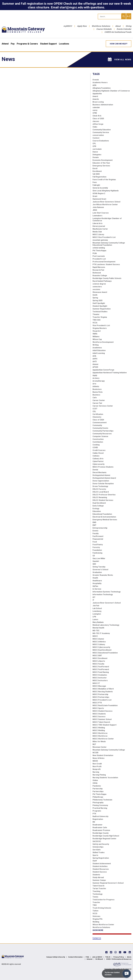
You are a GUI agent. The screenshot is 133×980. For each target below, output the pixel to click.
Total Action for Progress (103, 900)
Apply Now (82, 26)
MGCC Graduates (100, 675)
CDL (94, 411)
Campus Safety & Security (56, 957)
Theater (96, 314)
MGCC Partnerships (101, 697)
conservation (98, 135)
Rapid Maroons (99, 267)
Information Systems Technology (107, 592)
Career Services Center (103, 406)
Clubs (95, 127)
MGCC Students (99, 714)
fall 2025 (96, 174)
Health (95, 578)
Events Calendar (124, 29)
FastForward (98, 536)
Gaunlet (96, 561)
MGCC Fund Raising (101, 672)
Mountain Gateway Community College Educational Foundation (109, 244)
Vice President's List (101, 325)
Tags (96, 74)
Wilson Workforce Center (103, 925)
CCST (95, 409)
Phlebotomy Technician (102, 800)
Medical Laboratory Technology (106, 625)
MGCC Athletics (99, 642)
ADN (94, 85)
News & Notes (98, 758)
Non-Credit (97, 764)
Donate (96, 157)
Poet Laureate (99, 256)
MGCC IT (96, 683)
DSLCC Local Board (101, 492)
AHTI (95, 362)
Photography (98, 803)
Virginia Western (100, 328)
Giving (128, 26)
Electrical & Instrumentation (104, 517)
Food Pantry (98, 545)
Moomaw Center (100, 747)
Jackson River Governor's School (107, 603)
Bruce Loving (98, 102)
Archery (96, 378)
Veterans (96, 916)
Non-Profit (97, 766)
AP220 (95, 367)
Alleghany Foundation (102, 88)
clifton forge (98, 124)
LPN (94, 617)
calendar (96, 107)
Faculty (96, 533)
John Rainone (98, 207)
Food (95, 542)
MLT (94, 744)
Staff (95, 861)
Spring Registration (101, 858)
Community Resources (102, 434)
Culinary (96, 456)
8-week (96, 80)
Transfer (96, 902)
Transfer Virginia (100, 317)
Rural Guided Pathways (102, 281)
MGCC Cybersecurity (101, 647)
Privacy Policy (119, 957)
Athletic (96, 386)
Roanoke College (100, 276)
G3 (94, 556)
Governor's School (100, 570)
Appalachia (97, 94)
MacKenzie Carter (100, 229)
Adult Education (99, 350)
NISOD (95, 761)
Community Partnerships (103, 431)
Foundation (97, 550)
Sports (95, 855)
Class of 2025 (98, 119)
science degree (99, 284)
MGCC (95, 636)
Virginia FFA (97, 919)
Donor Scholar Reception (103, 484)
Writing (96, 345)
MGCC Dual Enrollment (102, 650)
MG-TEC (96, 631)
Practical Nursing (100, 808)
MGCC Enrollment (100, 658)
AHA (94, 356)
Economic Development (103, 160)
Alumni (95, 364)
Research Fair (98, 270)
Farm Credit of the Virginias (104, 180)
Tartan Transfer (99, 889)
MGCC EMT (97, 656)
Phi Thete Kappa (99, 794)
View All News (120, 59)
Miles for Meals (99, 742)
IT (93, 600)
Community (97, 425)
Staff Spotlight (99, 303)
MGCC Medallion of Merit (103, 689)
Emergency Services (101, 166)
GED (94, 564)
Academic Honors (100, 82)
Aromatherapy (99, 381)
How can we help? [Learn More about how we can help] (119, 44)
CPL (94, 144)
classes (96, 121)
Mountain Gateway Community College (109, 750)
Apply (95, 375)
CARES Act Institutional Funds (118, 32)
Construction (98, 439)
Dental (95, 470)
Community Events (100, 428)
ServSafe (97, 850)
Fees (95, 182)
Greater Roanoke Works (103, 575)
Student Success (100, 872)
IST (94, 597)
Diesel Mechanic (99, 472)
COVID (95, 448)
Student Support (48, 44)
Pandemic (97, 786)
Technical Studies (100, 312)
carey (95, 110)
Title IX (108, 957)
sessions (96, 289)
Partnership (98, 789)
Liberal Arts (97, 223)
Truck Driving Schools (102, 908)
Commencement (100, 423)
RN (94, 822)
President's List (99, 259)
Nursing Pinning (99, 775)
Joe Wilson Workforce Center (105, 205)
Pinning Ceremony (100, 805)
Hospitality (97, 583)
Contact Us (97, 938)
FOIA (87, 957)
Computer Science (100, 436)
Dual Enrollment (99, 503)
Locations (64, 44)
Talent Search (98, 886)
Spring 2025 (97, 301)
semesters (97, 287)
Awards (96, 99)
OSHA (95, 783)
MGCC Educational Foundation (105, 653)
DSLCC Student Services (103, 500)
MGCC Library (98, 234)
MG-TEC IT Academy (101, 633)
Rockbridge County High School (106, 836)
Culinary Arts (98, 459)
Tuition (95, 911)
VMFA (95, 334)
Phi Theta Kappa (99, 251)
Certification (98, 414)
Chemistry (97, 417)
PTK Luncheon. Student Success (106, 264)
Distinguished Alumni (101, 475)
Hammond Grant (99, 199)
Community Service (101, 132)
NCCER (95, 753)
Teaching (96, 891)
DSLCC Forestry (99, 489)
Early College (98, 506)
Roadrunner (97, 825)
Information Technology (103, 595)
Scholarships (98, 847)
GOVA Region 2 (99, 193)
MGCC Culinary (99, 644)
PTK (94, 814)
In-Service (97, 589)
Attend (5, 44)
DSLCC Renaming (100, 497)
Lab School (97, 608)
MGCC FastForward (101, 667)
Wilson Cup (97, 339)
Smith (95, 295)
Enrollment (97, 171)
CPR (94, 146)
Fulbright (96, 185)
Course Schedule (104, 29)
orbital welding (99, 248)
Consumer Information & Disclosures (118, 969)
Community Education (102, 130)
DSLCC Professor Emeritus (104, 495)
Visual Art (97, 331)
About (118, 26)
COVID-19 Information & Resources (119, 959)
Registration (98, 819)
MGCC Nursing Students (103, 692)
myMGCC (68, 26)
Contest (96, 138)
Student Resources (101, 869)
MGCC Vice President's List (104, 237)
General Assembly (100, 188)
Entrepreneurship (100, 528)
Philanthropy (98, 797)
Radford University (100, 816)
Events (95, 531)
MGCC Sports (98, 708)
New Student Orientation (103, 755)
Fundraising (97, 553)
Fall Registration (99, 177)
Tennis (95, 897)
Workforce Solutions (101, 26)
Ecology (96, 509)
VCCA (95, 323)
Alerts (129, 957)
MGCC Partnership (100, 694)
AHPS (95, 359)
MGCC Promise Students (103, 467)
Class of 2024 (98, 420)
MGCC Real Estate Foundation (105, 705)
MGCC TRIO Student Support (104, 725)
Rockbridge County (101, 833)
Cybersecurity (98, 464)
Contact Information (75, 957)
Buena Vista (97, 392)
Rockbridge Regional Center (104, 839)
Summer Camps (99, 880)
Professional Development (104, 262)
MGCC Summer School (102, 719)
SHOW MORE (98, 930)
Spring (95, 298)
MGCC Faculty (98, 664)
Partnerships (98, 791)
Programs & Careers (27, 44)
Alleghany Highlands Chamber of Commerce (111, 91)
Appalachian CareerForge (103, 370)
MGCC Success (99, 717)
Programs (97, 811)
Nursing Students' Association (105, 778)
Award (95, 96)
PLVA (95, 253)
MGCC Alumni (98, 639)
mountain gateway (100, 240)
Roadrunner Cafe (100, 828)
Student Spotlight (100, 306)
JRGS (95, 210)
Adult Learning (99, 353)
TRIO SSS (96, 320)
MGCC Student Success (102, 711)
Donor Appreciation (101, 481)
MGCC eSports (99, 661)
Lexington (97, 614)
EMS (94, 522)
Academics (97, 348)
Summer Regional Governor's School (108, 883)
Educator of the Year (101, 163)
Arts (94, 384)
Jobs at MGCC (97, 957)
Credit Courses (99, 450)
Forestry (96, 547)
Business (96, 395)
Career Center (99, 400)
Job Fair (96, 606)
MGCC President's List (102, 700)
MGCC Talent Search (101, 722)
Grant (95, 196)
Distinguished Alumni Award (104, 478)
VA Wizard (99, 959)
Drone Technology (100, 486)
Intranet (89, 959)
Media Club (97, 232)
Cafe (95, 398)
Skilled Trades (99, 852)
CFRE (95, 113)
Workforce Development (103, 342)
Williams (96, 337)
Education (97, 511)
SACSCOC (97, 841)
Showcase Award (100, 292)
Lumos (95, 619)
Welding (96, 922)
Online (95, 780)
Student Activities (100, 866)
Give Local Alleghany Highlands (106, 191)
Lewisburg (97, 611)
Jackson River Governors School (106, 202)
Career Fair (97, 403)
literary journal (99, 226)
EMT (94, 525)
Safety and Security (101, 844)
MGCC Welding (99, 728)
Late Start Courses (101, 213)
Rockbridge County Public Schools (107, 278)
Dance (95, 152)
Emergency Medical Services (105, 520)
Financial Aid (98, 539)
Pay (13, 44)
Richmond (97, 273)
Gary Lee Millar (99, 558)
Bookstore (97, 389)
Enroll (95, 168)
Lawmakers (97, 216)
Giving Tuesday (99, 567)
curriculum (97, 149)
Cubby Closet (98, 453)
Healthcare (97, 581)
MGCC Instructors (100, 680)
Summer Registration (102, 309)
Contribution (98, 442)
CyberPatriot (98, 461)
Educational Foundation (102, 514)
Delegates (97, 155)
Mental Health (98, 628)
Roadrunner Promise (101, 830)
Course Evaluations (101, 141)
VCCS (95, 913)
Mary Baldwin (98, 622)
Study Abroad (98, 877)
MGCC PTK (97, 703)
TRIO (95, 905)
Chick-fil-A (97, 116)
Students (96, 875)
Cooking (96, 445)
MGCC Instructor (100, 678)
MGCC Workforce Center (103, 739)
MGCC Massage (99, 686)
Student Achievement (102, 864)
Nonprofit (97, 769)
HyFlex (95, 586)
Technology (97, 894)
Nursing (96, 772)
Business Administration (103, 105)
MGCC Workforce (100, 733)
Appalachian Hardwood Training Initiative (110, 373)
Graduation (97, 572)
